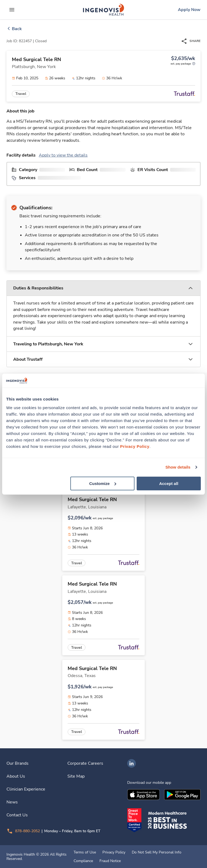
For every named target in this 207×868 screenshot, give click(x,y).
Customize (103, 483)
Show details (178, 467)
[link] (103, 10)
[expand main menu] (12, 10)
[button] (103, 288)
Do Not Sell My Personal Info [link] (157, 852)
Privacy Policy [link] (114, 852)
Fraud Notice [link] (110, 861)
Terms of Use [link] (85, 852)
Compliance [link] (83, 861)
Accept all (169, 483)
